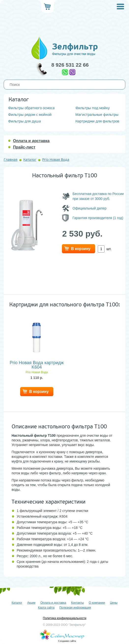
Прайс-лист (24, 147)
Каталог (30, 160)
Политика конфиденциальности (65, 618)
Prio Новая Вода (56, 160)
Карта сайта (46, 608)
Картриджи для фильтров (97, 121)
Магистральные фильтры (97, 115)
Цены (114, 603)
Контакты (77, 603)
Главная (11, 160)
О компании (97, 603)
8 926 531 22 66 (70, 65)
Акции (31, 603)
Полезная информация (75, 608)
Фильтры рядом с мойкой (30, 115)
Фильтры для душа (24, 121)
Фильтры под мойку (93, 108)
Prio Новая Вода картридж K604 (37, 365)
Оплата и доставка (31, 141)
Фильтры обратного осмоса (31, 108)
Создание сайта (67, 641)
